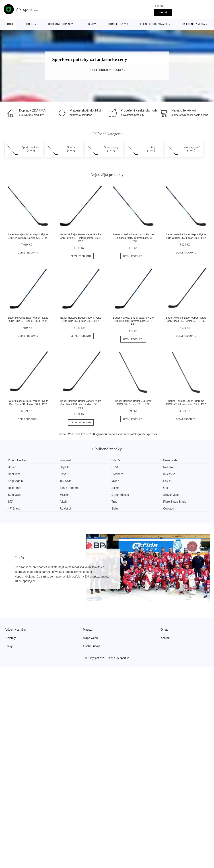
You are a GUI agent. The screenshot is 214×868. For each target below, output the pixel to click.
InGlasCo (173, 474)
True (117, 501)
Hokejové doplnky (60, 24)
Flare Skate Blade (179, 501)
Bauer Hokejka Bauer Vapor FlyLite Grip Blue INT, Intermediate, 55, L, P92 (133, 321)
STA (11, 501)
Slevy (9, 646)
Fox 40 (172, 481)
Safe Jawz (15, 494)
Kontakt (165, 637)
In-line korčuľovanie (154, 24)
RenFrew (14, 474)
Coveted (173, 508)
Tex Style (67, 481)
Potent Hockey (18, 460)
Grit (170, 488)
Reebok (172, 467)
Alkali (65, 501)
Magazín (89, 629)
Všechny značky (16, 629)
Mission (66, 494)
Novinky (11, 637)
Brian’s (119, 460)
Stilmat (119, 488)
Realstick (67, 508)
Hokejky (90, 24)
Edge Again (16, 481)
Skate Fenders (71, 488)
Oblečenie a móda (193, 24)
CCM (118, 467)
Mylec (118, 481)
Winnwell (67, 460)
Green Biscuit (123, 494)
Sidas (118, 508)
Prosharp (120, 474)
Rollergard (15, 488)
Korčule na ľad (118, 24)
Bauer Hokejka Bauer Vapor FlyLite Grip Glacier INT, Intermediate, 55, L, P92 (133, 238)
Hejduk (66, 467)
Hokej (30, 24)
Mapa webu (91, 637)
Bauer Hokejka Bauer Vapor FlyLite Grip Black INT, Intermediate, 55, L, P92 (81, 404)
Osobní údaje (92, 646)
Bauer (12, 467)
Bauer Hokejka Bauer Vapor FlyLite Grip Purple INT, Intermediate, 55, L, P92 (81, 238)
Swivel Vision (176, 494)
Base (65, 474)
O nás (164, 629)
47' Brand (14, 508)
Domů (11, 24)
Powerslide (174, 460)
